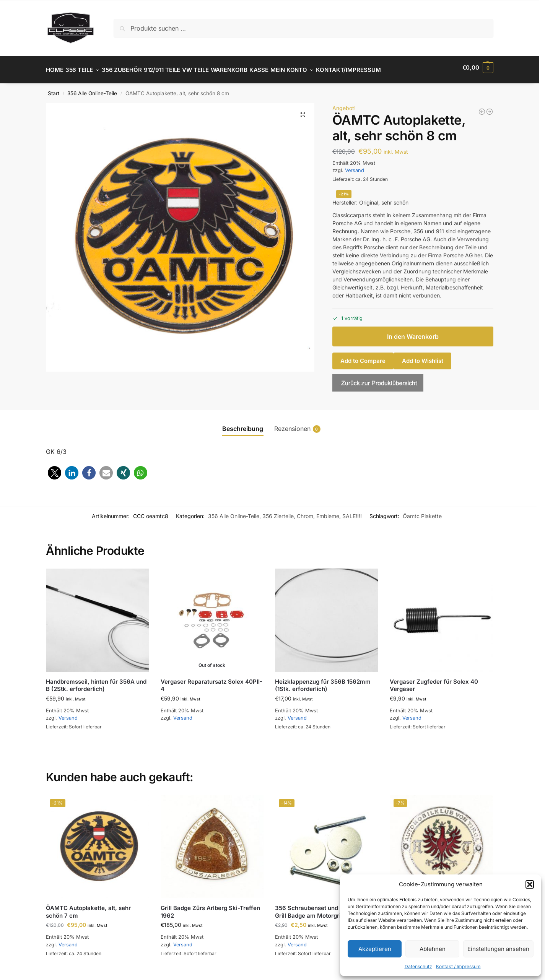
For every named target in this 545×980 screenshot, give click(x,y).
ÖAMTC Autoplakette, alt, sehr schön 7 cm (88, 908)
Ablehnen (433, 949)
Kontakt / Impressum (458, 966)
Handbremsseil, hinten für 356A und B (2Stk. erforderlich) (96, 681)
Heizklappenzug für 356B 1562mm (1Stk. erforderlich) (323, 681)
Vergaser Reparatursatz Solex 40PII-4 (211, 681)
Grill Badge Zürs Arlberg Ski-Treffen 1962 (210, 908)
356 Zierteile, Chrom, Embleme (301, 512)
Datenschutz (418, 966)
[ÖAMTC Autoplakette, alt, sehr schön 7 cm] (490, 107)
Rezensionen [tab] (297, 424)
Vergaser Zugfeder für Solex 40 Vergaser (434, 681)
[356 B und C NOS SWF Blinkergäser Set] (482, 107)
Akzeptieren (375, 949)
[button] (530, 884)
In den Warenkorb (413, 332)
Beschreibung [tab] (243, 424)
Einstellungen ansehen (498, 949)
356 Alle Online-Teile (92, 89)
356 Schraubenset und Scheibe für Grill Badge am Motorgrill (323, 908)
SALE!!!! (352, 512)
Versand (355, 166)
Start (54, 89)
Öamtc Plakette (422, 512)
